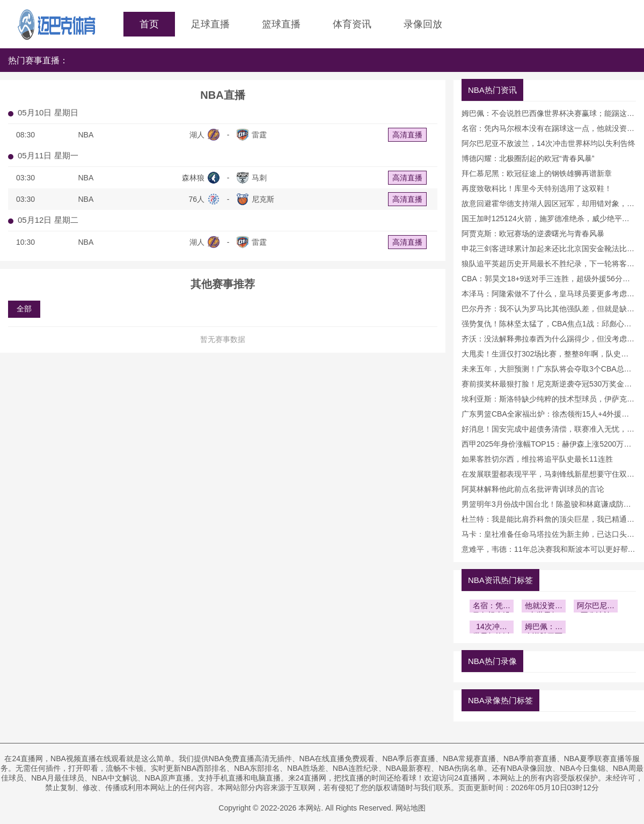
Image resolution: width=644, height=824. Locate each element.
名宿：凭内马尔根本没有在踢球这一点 (492, 607)
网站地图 (411, 808)
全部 (24, 309)
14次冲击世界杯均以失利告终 (492, 628)
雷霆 (259, 135)
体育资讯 (352, 24)
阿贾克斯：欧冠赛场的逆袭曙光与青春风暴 (533, 234)
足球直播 (210, 24)
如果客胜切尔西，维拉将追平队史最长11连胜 (537, 459)
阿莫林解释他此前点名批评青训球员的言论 (533, 489)
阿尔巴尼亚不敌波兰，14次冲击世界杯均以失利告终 (548, 143)
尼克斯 (263, 199)
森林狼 (193, 178)
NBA (86, 135)
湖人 (197, 135)
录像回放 (423, 24)
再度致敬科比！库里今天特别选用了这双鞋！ (537, 188)
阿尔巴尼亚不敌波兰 (596, 607)
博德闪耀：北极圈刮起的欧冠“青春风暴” (528, 158)
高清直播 (407, 135)
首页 (149, 24)
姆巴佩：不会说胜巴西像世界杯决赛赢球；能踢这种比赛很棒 (544, 628)
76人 (196, 199)
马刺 (259, 178)
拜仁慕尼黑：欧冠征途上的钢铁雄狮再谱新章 (537, 173)
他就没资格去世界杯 (544, 607)
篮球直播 (281, 24)
